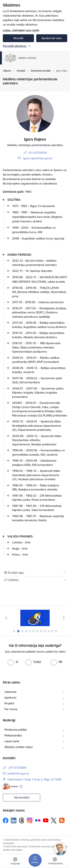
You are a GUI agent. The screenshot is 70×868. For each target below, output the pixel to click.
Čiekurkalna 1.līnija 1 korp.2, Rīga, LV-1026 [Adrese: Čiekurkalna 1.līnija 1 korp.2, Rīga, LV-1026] (34, 779)
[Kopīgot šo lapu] (35, 580)
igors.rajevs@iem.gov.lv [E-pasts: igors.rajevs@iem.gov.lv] (38, 158)
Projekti (9, 703)
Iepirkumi (10, 698)
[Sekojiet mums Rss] (62, 820)
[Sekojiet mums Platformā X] (54, 820)
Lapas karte (12, 741)
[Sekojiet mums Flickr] (38, 820)
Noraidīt (18, 38)
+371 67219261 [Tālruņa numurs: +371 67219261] (17, 768)
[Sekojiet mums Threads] (22, 820)
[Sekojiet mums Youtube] (46, 820)
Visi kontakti (22, 797)
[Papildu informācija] (21, 786)
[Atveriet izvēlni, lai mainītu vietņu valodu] (15, 861)
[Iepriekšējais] (6, 618)
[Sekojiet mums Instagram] (30, 820)
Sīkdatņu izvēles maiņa (19, 747)
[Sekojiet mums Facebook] (6, 820)
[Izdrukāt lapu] (35, 573)
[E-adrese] (10, 786)
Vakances (10, 692)
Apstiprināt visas (52, 38)
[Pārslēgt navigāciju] (35, 860)
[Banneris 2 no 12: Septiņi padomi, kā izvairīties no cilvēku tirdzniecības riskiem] (35, 618)
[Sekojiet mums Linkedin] (14, 820)
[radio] (13, 662)
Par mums (11, 709)
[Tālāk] (64, 618)
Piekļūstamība (13, 735)
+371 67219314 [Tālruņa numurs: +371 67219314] (37, 153)
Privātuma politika (16, 730)
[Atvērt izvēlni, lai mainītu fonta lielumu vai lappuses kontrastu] (55, 861)
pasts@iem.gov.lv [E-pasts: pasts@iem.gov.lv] (18, 773)
